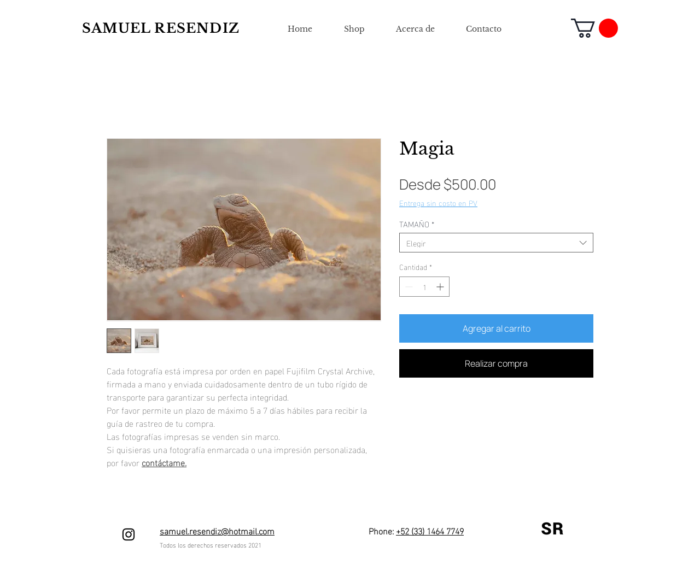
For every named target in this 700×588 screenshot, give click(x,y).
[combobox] (496, 243)
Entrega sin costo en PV (438, 203)
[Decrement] (408, 287)
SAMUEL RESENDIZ (161, 28)
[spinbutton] (424, 287)
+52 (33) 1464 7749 (430, 530)
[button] (594, 28)
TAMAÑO (417, 224)
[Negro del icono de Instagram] (129, 534)
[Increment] (441, 287)
